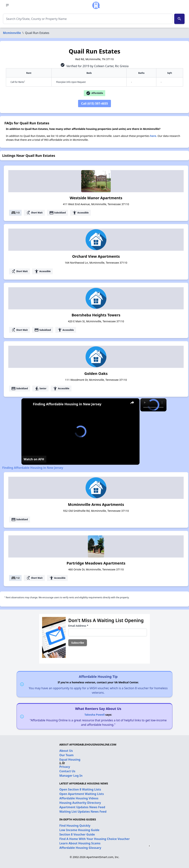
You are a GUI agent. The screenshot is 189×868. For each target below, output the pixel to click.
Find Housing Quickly (75, 826)
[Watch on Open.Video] (34, 459)
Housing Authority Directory (80, 803)
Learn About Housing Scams (80, 843)
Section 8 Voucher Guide (77, 834)
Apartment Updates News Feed (82, 807)
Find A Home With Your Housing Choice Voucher (94, 839)
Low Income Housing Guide (79, 830)
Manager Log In (71, 776)
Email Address (78, 626)
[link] (27, 404)
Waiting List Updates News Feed (83, 812)
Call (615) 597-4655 (94, 103)
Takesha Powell (95, 715)
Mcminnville (12, 33)
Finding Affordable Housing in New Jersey (67, 404)
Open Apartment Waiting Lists (81, 794)
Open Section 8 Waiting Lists (80, 789)
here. (153, 136)
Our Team (66, 755)
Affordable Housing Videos (79, 798)
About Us (66, 751)
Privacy (65, 767)
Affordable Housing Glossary (80, 848)
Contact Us (67, 771)
